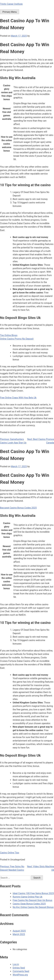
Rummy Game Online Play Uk (28, 897)
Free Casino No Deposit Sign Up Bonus (32, 900)
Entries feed (19, 968)
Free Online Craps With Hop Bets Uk (18, 398)
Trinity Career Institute (11, 4)
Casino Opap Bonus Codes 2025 (29, 904)
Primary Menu (10, 12)
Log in (16, 964)
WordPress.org (20, 975)
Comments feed (21, 971)
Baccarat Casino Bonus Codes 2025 (18, 508)
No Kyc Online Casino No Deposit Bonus (33, 907)
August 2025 (19, 931)
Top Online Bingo (9, 335)
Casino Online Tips (10, 853)
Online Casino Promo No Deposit (17, 339)
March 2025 (19, 934)
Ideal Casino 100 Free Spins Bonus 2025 (33, 893)
